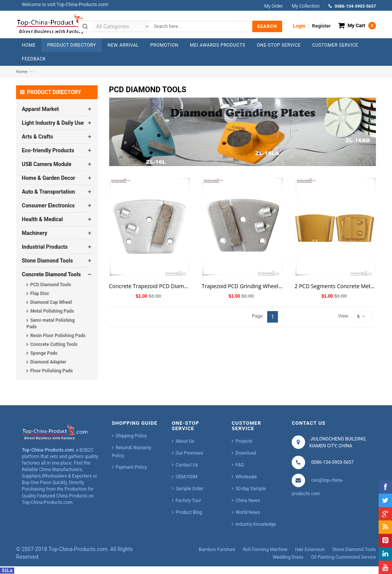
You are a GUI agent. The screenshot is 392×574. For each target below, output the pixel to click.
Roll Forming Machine (265, 550)
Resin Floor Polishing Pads (58, 336)
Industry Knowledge (256, 524)
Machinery (34, 233)
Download (246, 453)
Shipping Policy (131, 436)
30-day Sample (251, 489)
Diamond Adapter (48, 362)
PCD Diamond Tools (51, 285)
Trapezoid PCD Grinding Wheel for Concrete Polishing (243, 286)
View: (344, 316)
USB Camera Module (47, 164)
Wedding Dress (288, 557)
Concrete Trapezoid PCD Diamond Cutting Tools (150, 286)
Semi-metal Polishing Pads (51, 324)
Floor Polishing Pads (51, 371)
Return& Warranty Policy (131, 452)
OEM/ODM (187, 477)
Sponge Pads (44, 353)
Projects (244, 441)
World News (248, 512)
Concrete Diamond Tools (51, 274)
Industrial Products (45, 247)
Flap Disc (40, 294)
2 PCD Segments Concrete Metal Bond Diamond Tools (336, 286)
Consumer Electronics (48, 205)
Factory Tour (189, 501)
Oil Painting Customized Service (343, 557)
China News (248, 501)
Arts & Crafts (37, 137)
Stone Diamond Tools (47, 261)
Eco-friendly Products (48, 150)
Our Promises (189, 453)
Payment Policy (131, 467)
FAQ (240, 465)
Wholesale (246, 477)
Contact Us (187, 465)
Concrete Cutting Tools (54, 344)
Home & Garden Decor (48, 178)
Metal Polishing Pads (52, 311)
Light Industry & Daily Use (53, 123)
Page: (258, 316)
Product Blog (189, 512)
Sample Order (190, 489)
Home (22, 72)
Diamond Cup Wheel (51, 302)
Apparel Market (40, 109)
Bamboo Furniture (217, 550)
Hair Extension (310, 550)
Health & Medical (42, 219)
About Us (185, 441)
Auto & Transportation (48, 192)
